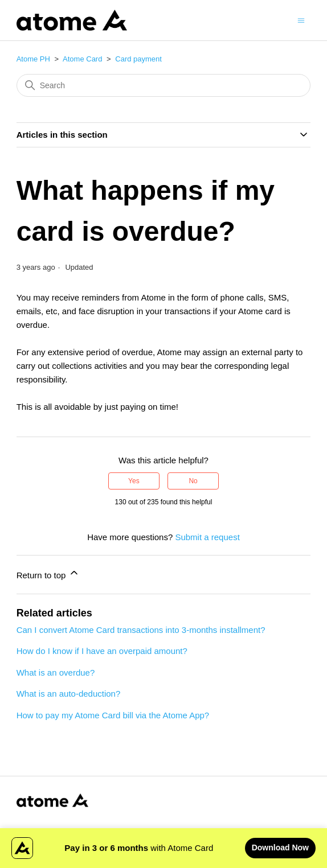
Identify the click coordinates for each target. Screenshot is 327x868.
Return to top (48, 573)
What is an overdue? (56, 672)
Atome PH (33, 59)
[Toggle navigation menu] (301, 20)
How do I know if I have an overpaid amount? (102, 651)
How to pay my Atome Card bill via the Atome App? (113, 715)
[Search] (164, 85)
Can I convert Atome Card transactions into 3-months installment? (141, 630)
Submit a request (207, 537)
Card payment (138, 59)
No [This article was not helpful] (193, 481)
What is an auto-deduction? (69, 694)
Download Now (280, 848)
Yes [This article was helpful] (134, 481)
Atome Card (82, 59)
